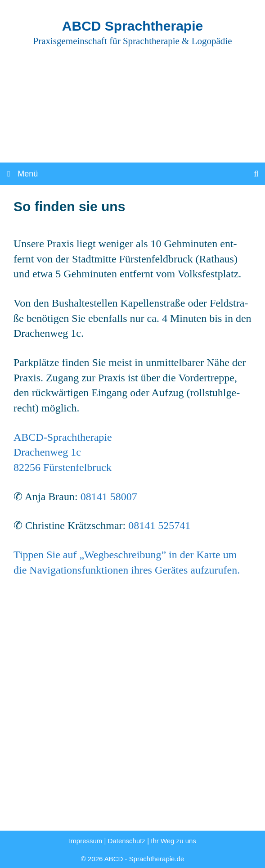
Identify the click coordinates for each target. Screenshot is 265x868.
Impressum (85, 841)
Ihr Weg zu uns (173, 841)
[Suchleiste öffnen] (256, 174)
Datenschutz (127, 841)
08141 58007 (109, 497)
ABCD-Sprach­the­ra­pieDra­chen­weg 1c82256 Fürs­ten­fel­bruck (63, 452)
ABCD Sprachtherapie (132, 26)
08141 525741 (159, 525)
